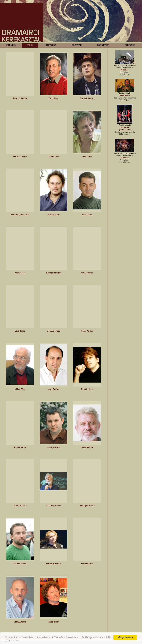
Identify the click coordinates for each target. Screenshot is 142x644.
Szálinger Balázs (87, 506)
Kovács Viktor (87, 273)
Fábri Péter (54, 98)
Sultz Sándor (87, 447)
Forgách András (87, 98)
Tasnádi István (20, 564)
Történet (130, 45)
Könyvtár (76, 45)
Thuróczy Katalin (54, 564)
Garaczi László (20, 156)
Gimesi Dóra (54, 156)
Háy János (87, 156)
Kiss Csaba (87, 215)
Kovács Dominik (54, 273)
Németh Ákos (87, 389)
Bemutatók (103, 45)
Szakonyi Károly (54, 506)
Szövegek (51, 45)
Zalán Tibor (53, 622)
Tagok (30, 45)
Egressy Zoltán (20, 98)
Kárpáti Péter (54, 215)
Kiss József (20, 273)
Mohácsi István (53, 331)
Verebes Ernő (87, 564)
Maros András (87, 331)
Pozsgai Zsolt (54, 447)
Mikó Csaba (20, 331)
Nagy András (54, 389)
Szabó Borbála (20, 506)
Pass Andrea (20, 447)
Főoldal (11, 45)
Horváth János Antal (20, 215)
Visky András (20, 622)
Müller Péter (20, 389)
